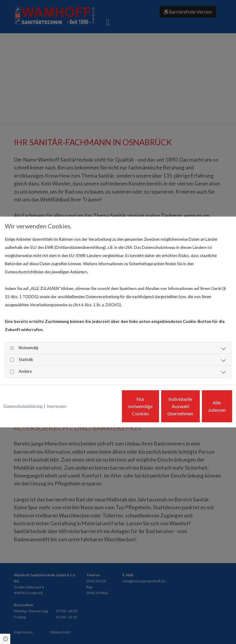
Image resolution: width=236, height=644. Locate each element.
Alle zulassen (205, 410)
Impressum (57, 390)
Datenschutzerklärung (23, 390)
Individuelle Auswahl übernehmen (147, 410)
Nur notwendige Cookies (90, 410)
